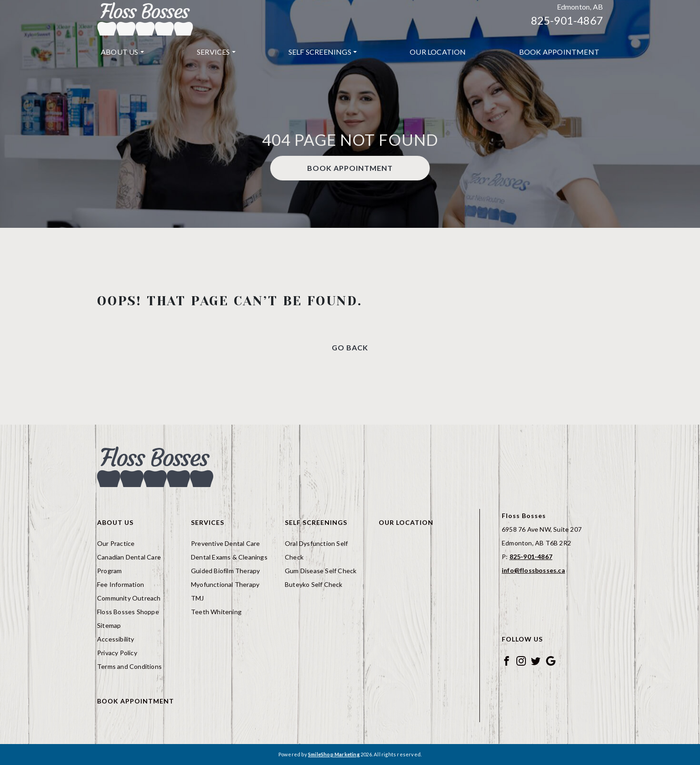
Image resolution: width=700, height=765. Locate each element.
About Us (120, 52)
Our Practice (116, 543)
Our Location (438, 52)
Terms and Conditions (129, 666)
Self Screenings (320, 52)
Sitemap (109, 625)
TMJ (198, 598)
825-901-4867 (567, 20)
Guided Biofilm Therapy (225, 571)
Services (214, 52)
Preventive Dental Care (225, 543)
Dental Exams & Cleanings (229, 557)
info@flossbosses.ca (533, 570)
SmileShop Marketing (334, 754)
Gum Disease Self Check (321, 571)
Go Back (350, 347)
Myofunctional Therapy (225, 584)
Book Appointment (559, 52)
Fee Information (121, 584)
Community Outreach (129, 598)
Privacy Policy (117, 653)
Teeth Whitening (216, 612)
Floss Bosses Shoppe (128, 612)
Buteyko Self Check (314, 584)
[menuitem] (122, 52)
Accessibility (116, 639)
